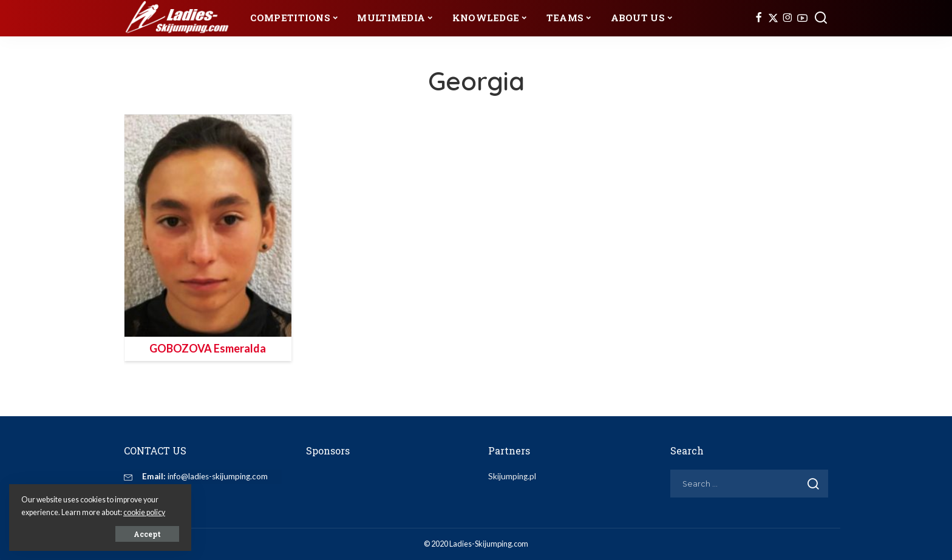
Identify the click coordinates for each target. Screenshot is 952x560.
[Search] (821, 18)
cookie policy (144, 512)
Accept (147, 534)
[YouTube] (802, 18)
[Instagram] (788, 18)
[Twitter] (773, 18)
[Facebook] (759, 18)
